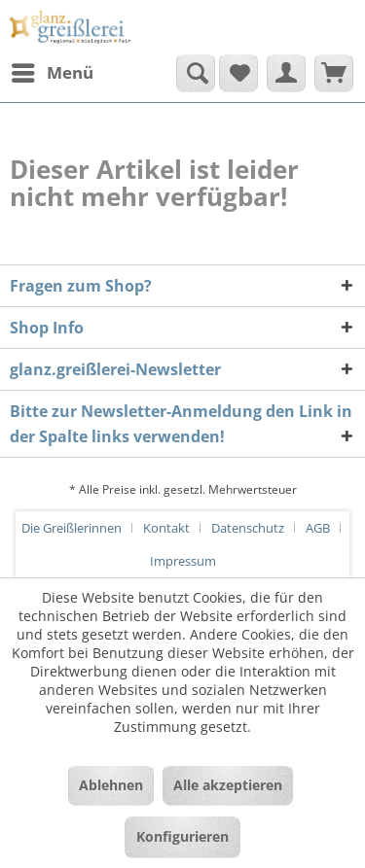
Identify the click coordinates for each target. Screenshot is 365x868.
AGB (318, 528)
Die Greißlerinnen (72, 528)
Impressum (183, 561)
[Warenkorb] (334, 73)
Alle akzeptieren (228, 785)
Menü (53, 70)
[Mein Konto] (286, 73)
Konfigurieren (182, 836)
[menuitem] (52, 73)
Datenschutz (248, 528)
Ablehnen (111, 785)
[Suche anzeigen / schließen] (196, 73)
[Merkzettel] (238, 73)
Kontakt (166, 528)
